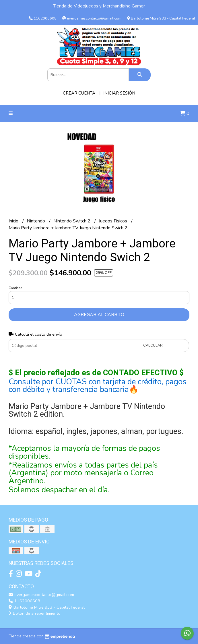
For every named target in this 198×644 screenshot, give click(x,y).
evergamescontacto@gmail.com (41, 595)
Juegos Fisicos (113, 221)
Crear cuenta (79, 93)
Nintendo (36, 221)
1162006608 (24, 601)
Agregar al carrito (99, 315)
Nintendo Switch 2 (72, 221)
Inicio (14, 221)
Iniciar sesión (119, 93)
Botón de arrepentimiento (35, 613)
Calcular (153, 345)
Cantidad (15, 288)
